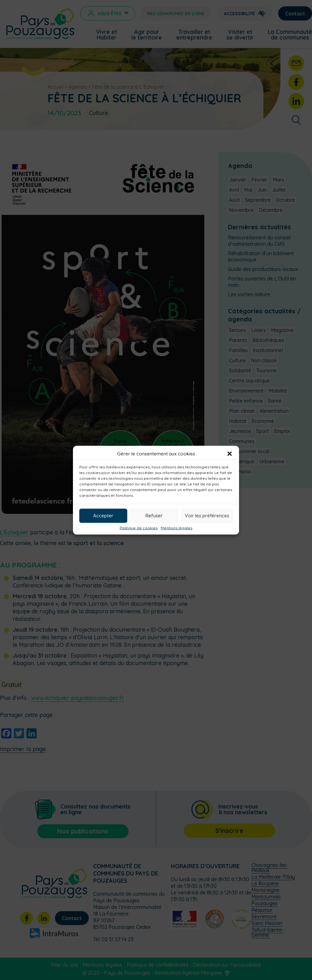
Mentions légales (177, 528)
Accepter (103, 516)
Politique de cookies (139, 528)
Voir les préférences (207, 516)
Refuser (154, 516)
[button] (230, 454)
